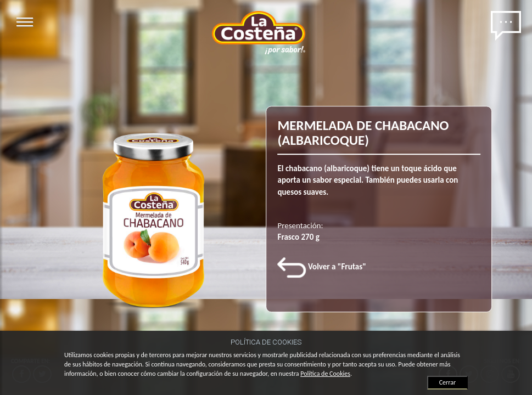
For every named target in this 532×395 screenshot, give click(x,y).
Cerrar (447, 382)
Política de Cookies (325, 374)
